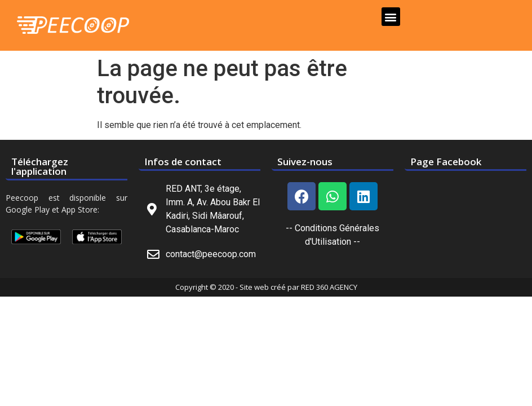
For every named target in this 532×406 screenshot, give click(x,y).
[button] (391, 17)
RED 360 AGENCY (329, 287)
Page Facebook (446, 162)
